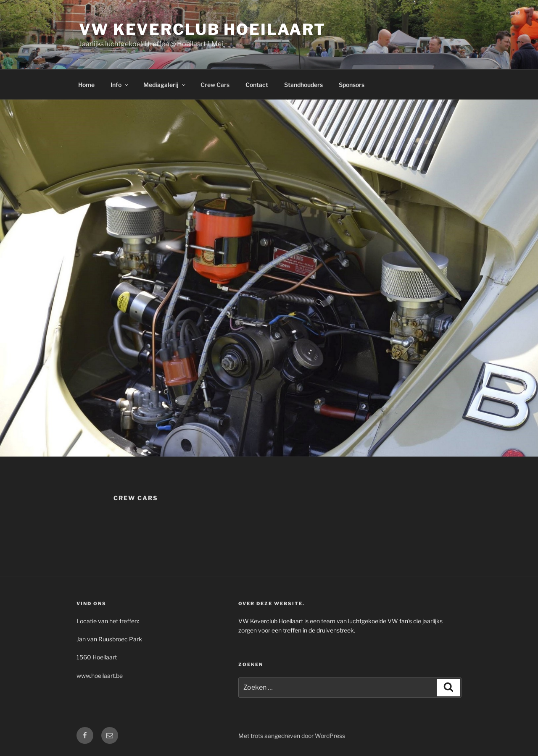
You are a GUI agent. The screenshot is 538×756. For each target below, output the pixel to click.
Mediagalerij (165, 85)
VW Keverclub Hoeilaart (202, 29)
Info (120, 85)
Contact (257, 85)
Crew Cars (215, 85)
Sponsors (352, 85)
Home (86, 85)
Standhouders (303, 85)
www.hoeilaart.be (100, 676)
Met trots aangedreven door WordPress (292, 736)
